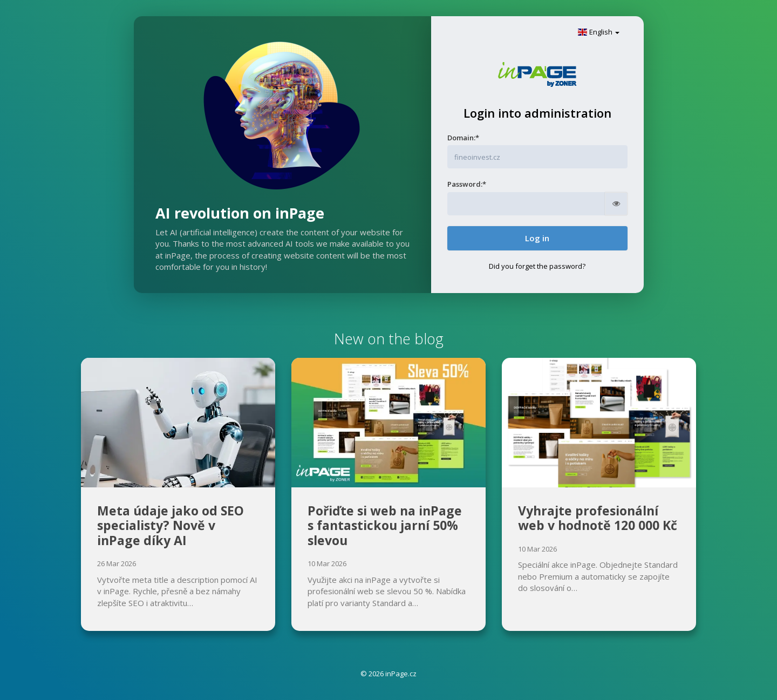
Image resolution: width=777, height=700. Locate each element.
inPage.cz (401, 674)
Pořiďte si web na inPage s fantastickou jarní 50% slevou (385, 525)
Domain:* (463, 138)
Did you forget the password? (537, 266)
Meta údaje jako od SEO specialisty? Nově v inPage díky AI (171, 525)
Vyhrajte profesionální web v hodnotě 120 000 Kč (598, 518)
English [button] (598, 32)
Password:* (467, 184)
